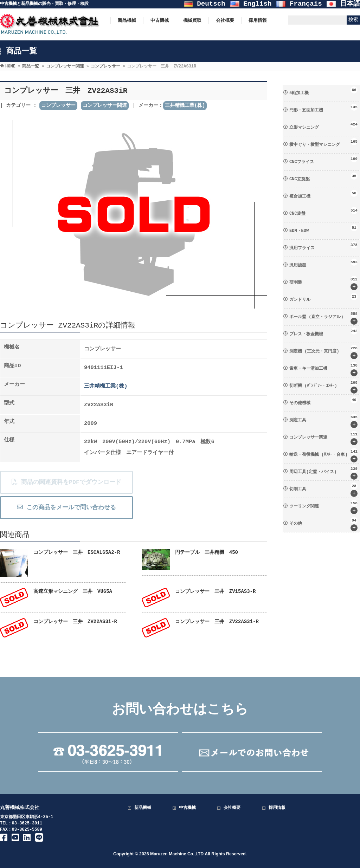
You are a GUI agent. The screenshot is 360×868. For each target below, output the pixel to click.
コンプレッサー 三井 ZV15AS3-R (216, 591)
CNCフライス (323, 160)
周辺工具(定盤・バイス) (323, 472)
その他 (323, 524)
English (258, 4)
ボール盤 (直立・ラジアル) (323, 318)
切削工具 (323, 490)
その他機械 (323, 401)
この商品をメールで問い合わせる (66, 508)
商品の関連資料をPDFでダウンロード (66, 482)
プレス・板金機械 (323, 332)
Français (306, 4)
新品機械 (143, 808)
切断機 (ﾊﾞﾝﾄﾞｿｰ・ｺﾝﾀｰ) (323, 386)
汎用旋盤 (323, 263)
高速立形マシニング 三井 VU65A (73, 591)
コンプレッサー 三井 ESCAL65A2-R (77, 552)
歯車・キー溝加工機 (323, 369)
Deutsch (211, 4)
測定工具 (323, 421)
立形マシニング (323, 125)
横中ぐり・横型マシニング (323, 143)
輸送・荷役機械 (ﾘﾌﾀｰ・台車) (323, 455)
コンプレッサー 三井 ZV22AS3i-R (75, 622)
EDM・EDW (323, 229)
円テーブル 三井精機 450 (207, 552)
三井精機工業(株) (185, 105)
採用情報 (277, 808)
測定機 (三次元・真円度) (323, 352)
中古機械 (187, 808)
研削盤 (323, 283)
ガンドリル (323, 298)
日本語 (350, 4)
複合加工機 (323, 194)
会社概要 (232, 808)
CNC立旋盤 (323, 177)
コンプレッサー (58, 105)
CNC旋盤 (323, 212)
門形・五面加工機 (323, 108)
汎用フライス (323, 246)
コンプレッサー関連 (105, 105)
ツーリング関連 (323, 507)
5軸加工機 (323, 91)
